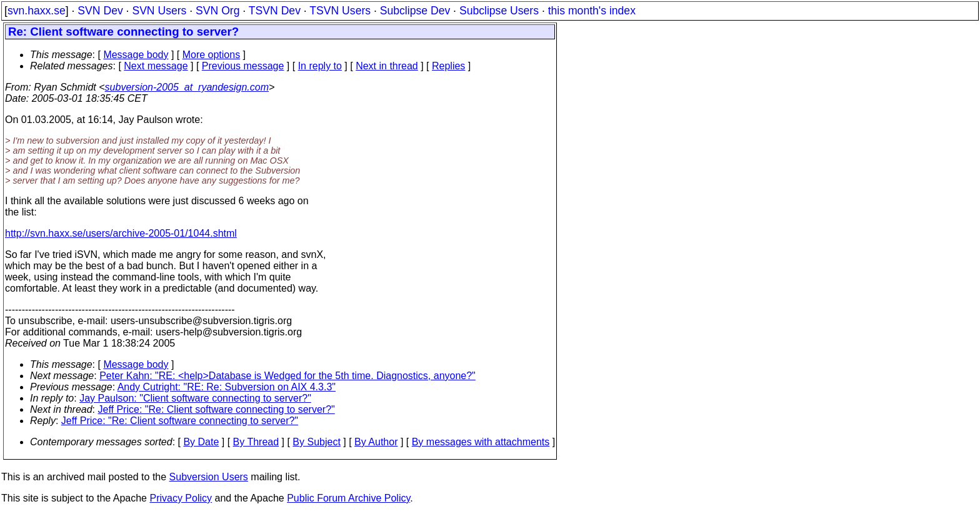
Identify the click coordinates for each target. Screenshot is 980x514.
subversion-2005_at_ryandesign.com (187, 87)
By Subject (316, 442)
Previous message (243, 66)
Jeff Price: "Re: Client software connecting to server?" (217, 409)
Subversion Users (209, 477)
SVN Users (159, 11)
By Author (376, 442)
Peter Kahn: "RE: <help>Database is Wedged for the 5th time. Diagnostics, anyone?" (287, 376)
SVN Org (217, 11)
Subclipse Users (499, 11)
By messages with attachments (481, 442)
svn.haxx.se (37, 11)
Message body (136, 55)
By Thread (256, 442)
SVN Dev (100, 11)
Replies (448, 66)
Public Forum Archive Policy (348, 498)
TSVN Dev (275, 11)
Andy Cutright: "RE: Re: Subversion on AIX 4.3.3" (227, 387)
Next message (156, 66)
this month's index (592, 11)
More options (212, 55)
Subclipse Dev (415, 11)
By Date (201, 442)
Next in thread (387, 66)
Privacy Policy (181, 498)
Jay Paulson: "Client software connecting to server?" (195, 398)
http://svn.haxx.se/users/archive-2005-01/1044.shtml (121, 233)
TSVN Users (340, 11)
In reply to (320, 66)
